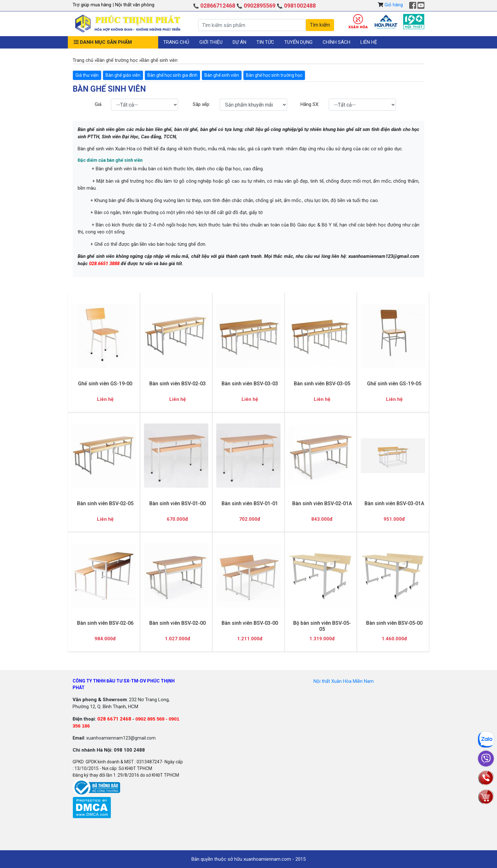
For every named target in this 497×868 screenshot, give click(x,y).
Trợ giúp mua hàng (93, 5)
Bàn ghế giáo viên (123, 75)
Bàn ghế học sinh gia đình (172, 75)
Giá (98, 104)
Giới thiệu (211, 42)
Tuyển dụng (298, 42)
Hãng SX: (310, 104)
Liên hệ (369, 42)
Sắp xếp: (201, 104)
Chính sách (336, 42)
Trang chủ (176, 42)
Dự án (239, 42)
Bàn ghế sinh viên (222, 75)
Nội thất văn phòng (135, 5)
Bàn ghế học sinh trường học (274, 75)
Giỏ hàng (394, 5)
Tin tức (265, 42)
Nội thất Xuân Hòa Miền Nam (344, 681)
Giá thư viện (87, 75)
